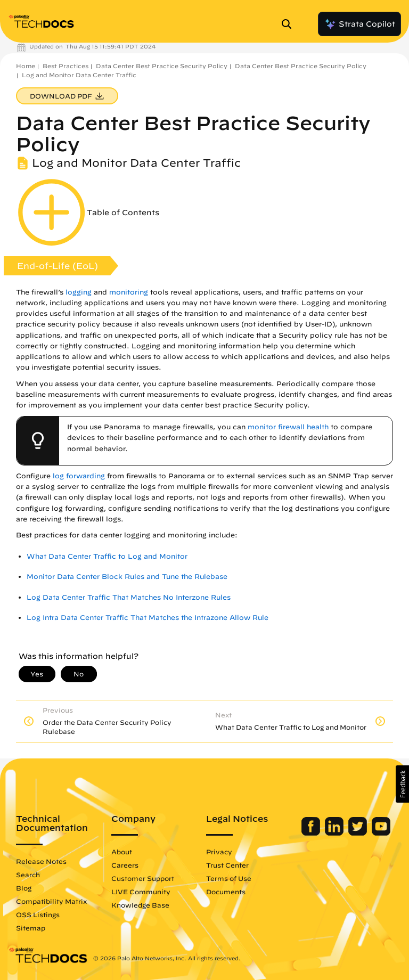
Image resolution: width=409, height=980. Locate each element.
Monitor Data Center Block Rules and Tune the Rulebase (127, 577)
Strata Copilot (359, 24)
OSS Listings (38, 914)
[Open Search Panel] (290, 24)
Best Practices (66, 66)
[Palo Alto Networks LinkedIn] (335, 833)
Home (26, 66)
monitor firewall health (288, 427)
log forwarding (79, 476)
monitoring (129, 292)
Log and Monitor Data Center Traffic (79, 75)
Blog (24, 888)
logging (79, 292)
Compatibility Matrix (51, 901)
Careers (125, 865)
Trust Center (227, 865)
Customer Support (143, 878)
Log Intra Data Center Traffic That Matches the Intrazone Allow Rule (148, 618)
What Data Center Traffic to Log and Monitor (107, 556)
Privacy (219, 852)
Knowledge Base (140, 905)
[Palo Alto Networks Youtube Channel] (381, 833)
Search (28, 875)
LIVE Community (141, 892)
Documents (226, 892)
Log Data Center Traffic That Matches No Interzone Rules (129, 597)
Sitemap (31, 928)
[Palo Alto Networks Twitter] (359, 833)
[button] (402, 784)
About (122, 852)
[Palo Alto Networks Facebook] (312, 833)
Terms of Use (229, 878)
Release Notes (41, 861)
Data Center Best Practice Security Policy (162, 66)
